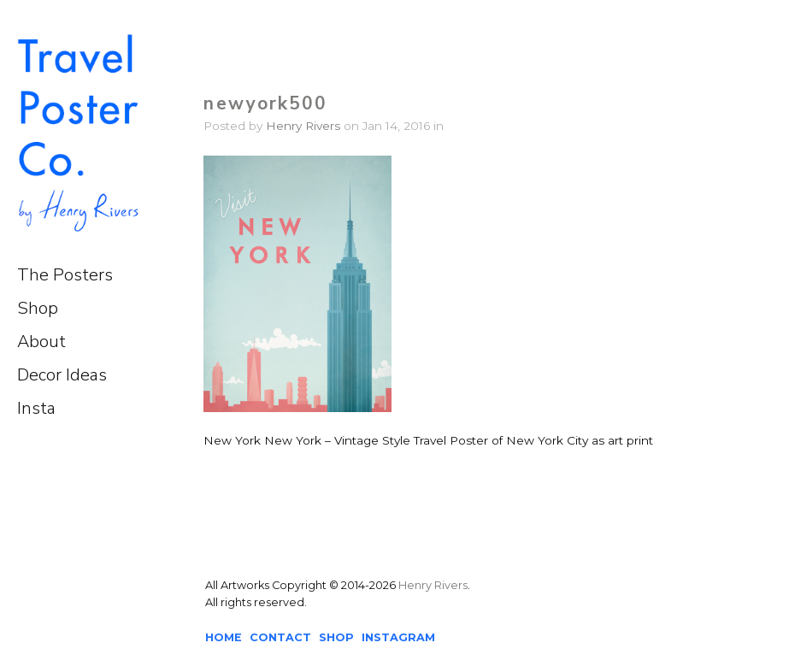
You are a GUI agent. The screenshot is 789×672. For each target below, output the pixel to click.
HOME (224, 637)
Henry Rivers (303, 126)
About (41, 342)
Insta (36, 408)
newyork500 (265, 103)
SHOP (336, 637)
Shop (38, 308)
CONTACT (280, 637)
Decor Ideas (62, 375)
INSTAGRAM (398, 637)
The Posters (65, 275)
